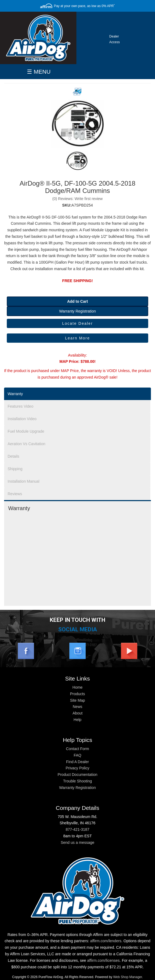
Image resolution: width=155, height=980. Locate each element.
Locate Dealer (77, 323)
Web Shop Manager (128, 977)
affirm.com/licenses (104, 960)
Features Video (21, 406)
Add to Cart (77, 301)
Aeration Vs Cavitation (27, 444)
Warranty (15, 394)
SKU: (67, 205)
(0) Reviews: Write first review (78, 199)
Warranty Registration (78, 311)
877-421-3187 (77, 829)
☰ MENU (39, 72)
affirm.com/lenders (106, 941)
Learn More (77, 338)
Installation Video (22, 419)
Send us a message (77, 842)
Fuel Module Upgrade (26, 431)
